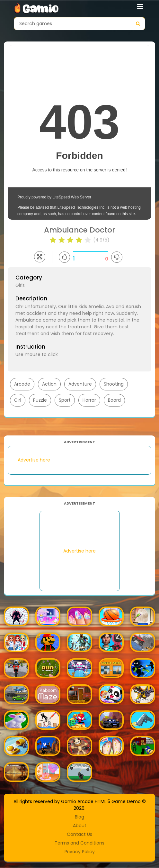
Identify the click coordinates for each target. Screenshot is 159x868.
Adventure (80, 384)
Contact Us (79, 834)
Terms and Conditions (79, 843)
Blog (79, 817)
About (80, 826)
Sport (65, 400)
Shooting (114, 384)
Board (114, 400)
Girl (18, 400)
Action (49, 384)
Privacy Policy (80, 852)
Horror (89, 400)
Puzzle (40, 400)
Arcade (22, 384)
